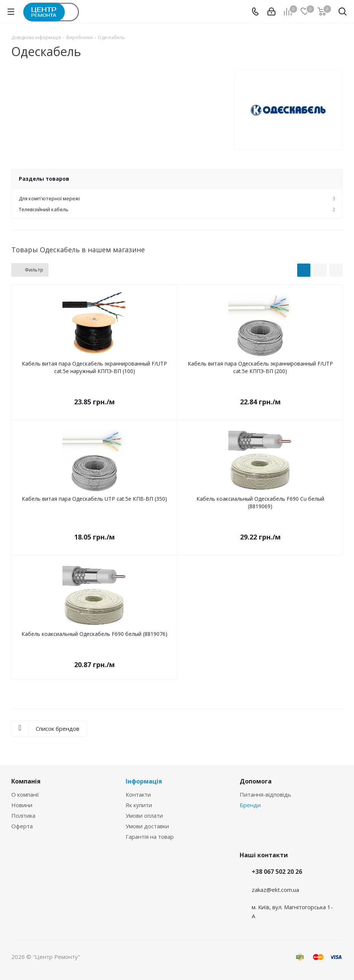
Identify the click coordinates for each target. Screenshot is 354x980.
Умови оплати (144, 815)
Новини (22, 805)
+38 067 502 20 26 (277, 872)
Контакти (138, 794)
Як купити (139, 805)
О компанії (25, 794)
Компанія (26, 781)
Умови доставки (147, 826)
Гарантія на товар (150, 837)
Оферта (22, 826)
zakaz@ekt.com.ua (275, 890)
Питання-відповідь (265, 794)
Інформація (144, 781)
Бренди (250, 805)
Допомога (256, 781)
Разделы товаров (44, 179)
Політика (23, 815)
